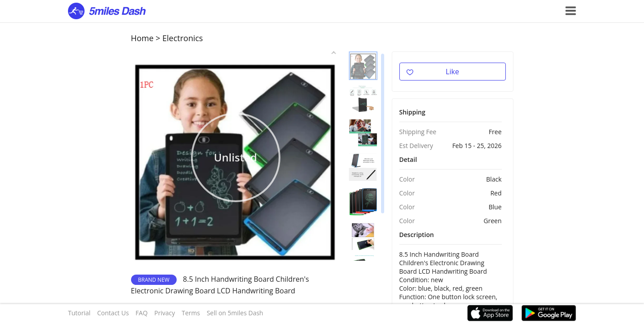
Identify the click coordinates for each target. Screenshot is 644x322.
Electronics (183, 38)
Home (142, 38)
